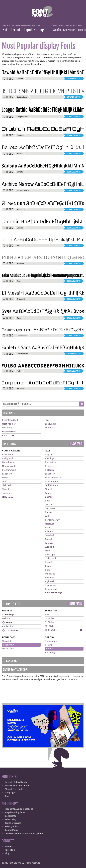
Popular (29, 30)
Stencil (5, 489)
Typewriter (7, 493)
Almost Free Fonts (14, 789)
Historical (50, 470)
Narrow (49, 512)
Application (8, 626)
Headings (50, 458)
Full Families (51, 630)
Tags (41, 30)
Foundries (50, 428)
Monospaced (8, 466)
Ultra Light (50, 555)
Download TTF (74, 79)
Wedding (49, 547)
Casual (48, 562)
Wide (47, 516)
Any (47, 615)
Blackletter (8, 455)
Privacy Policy (12, 827)
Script (5, 478)
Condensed (51, 508)
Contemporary (52, 520)
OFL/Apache (10, 631)
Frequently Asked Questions (19, 809)
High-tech (50, 582)
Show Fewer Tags (53, 593)
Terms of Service (13, 823)
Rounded (50, 539)
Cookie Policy (12, 830)
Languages (50, 424)
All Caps (49, 532)
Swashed (49, 535)
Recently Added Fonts (16, 782)
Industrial (50, 574)
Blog (7, 853)
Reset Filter (76, 604)
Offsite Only (8, 649)
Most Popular (9, 424)
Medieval (49, 524)
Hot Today (7, 428)
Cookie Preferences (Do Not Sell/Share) (24, 834)
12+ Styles (50, 626)
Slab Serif (7, 485)
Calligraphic (8, 458)
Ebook (7, 623)
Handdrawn (8, 462)
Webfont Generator (64, 30)
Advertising (11, 820)
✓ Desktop (8, 615)
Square (49, 493)
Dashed (49, 497)
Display (7, 497)
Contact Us (10, 816)
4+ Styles (49, 618)
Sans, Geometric (53, 478)
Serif (4, 482)
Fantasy (49, 543)
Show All (6, 641)
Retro (48, 528)
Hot (5, 30)
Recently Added (10, 420)
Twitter (8, 846)
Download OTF (74, 117)
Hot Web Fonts (9, 432)
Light (48, 551)
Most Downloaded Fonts (17, 786)
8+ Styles (49, 622)
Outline (49, 505)
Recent (15, 30)
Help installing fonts (15, 813)
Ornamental (51, 589)
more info (73, 679)
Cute (47, 570)
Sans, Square (51, 482)
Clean (48, 566)
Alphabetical (51, 641)
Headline (49, 578)
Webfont (6, 618)
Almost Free (8, 435)
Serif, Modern (51, 485)
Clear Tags (76, 444)
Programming (9, 470)
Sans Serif (7, 474)
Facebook (10, 850)
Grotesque (50, 585)
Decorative (50, 462)
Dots (47, 501)
